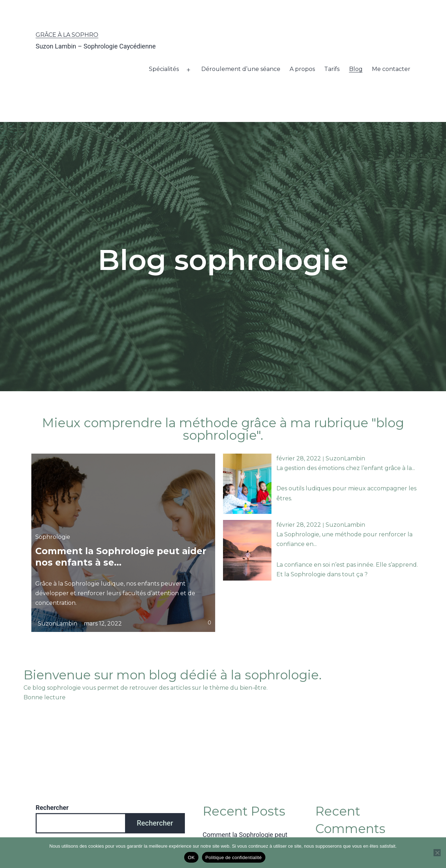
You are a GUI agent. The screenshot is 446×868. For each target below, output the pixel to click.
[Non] (437, 853)
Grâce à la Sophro (67, 35)
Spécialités (164, 69)
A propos (302, 69)
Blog (356, 69)
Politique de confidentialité (234, 857)
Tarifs (332, 69)
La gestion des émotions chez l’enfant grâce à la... (346, 468)
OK (191, 857)
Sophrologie (53, 537)
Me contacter (391, 69)
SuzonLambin (58, 623)
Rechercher (52, 808)
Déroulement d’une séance (241, 69)
